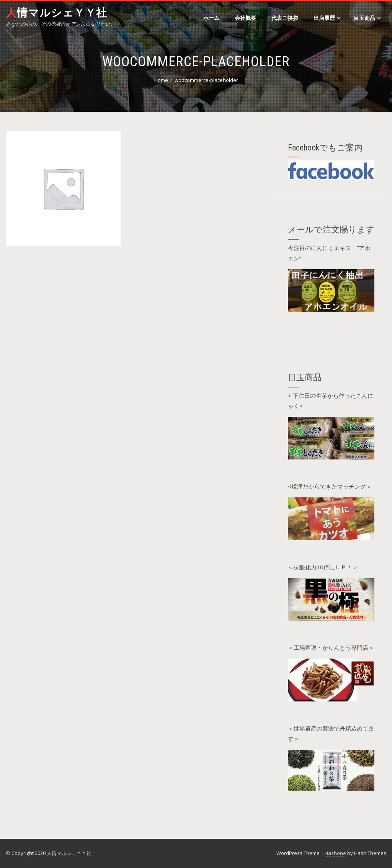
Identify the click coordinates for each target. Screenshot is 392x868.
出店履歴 (327, 18)
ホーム (211, 18)
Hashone (335, 853)
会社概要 (245, 18)
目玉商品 (367, 18)
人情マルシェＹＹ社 (56, 13)
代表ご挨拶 (285, 18)
